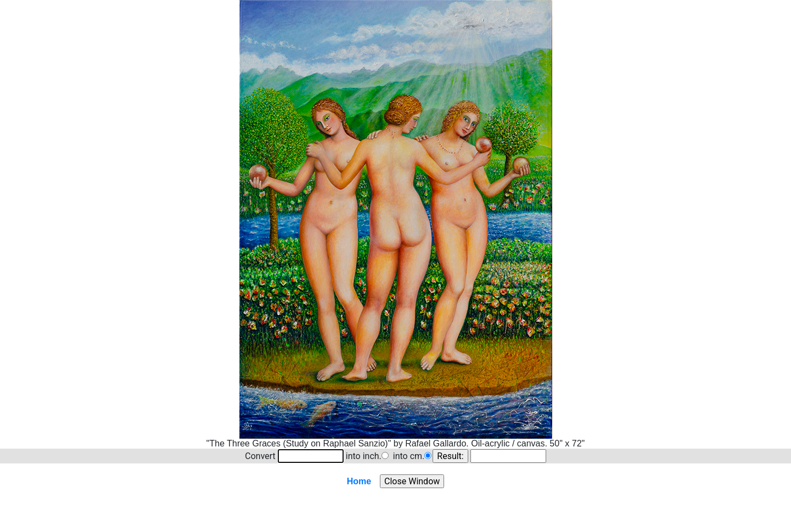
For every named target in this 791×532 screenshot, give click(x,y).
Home (359, 481)
